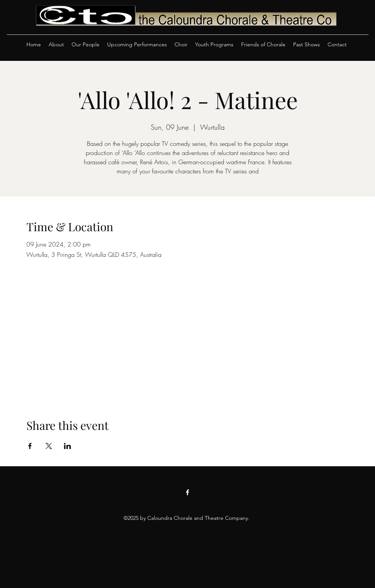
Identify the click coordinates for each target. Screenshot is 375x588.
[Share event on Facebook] (30, 446)
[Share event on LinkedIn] (68, 446)
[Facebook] (187, 492)
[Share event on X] (49, 446)
